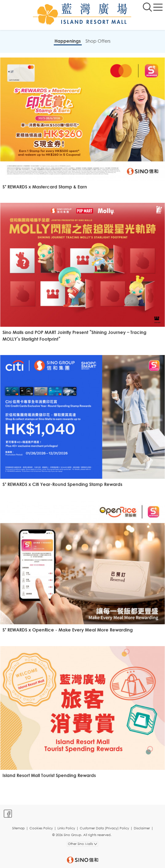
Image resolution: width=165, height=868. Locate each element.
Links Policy (66, 828)
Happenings (68, 41)
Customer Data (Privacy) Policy (104, 828)
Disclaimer (142, 828)
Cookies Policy (41, 828)
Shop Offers (98, 41)
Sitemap (18, 828)
